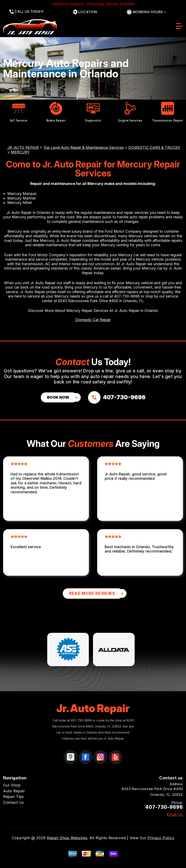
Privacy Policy (161, 838)
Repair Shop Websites (67, 838)
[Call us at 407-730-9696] (117, 397)
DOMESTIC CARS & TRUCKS (154, 148)
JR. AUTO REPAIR (23, 148)
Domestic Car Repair (93, 320)
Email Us (175, 815)
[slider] (19, 464)
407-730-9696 (127, 296)
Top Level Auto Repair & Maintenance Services (84, 148)
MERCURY (20, 152)
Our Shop (12, 785)
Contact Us (14, 802)
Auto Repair (14, 791)
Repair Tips (14, 797)
